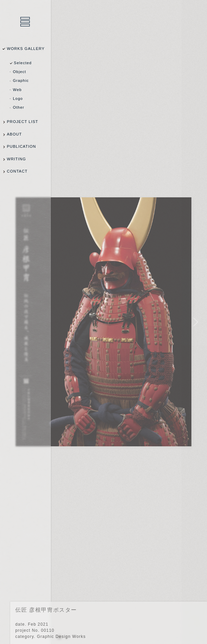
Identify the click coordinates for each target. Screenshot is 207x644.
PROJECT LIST (22, 122)
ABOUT (14, 134)
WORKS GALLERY (26, 49)
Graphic (21, 80)
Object (20, 72)
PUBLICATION (21, 146)
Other (19, 107)
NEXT (194, 322)
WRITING (16, 159)
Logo (18, 99)
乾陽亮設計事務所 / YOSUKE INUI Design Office (25, 22)
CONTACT (17, 171)
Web (17, 90)
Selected (23, 63)
